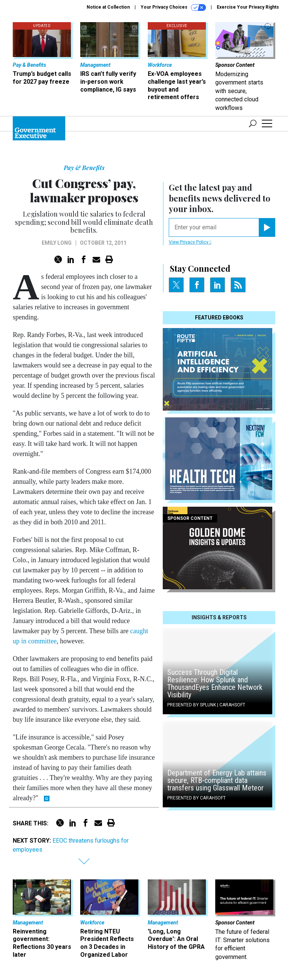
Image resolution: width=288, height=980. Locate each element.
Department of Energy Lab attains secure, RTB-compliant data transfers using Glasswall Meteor (217, 780)
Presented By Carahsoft (196, 798)
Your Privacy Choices (173, 8)
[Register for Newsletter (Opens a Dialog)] (267, 227)
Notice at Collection (108, 7)
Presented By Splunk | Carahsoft (206, 705)
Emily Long (57, 243)
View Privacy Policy (190, 242)
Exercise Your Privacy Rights (248, 7)
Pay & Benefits (84, 168)
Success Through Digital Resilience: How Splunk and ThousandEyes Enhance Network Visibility (215, 683)
